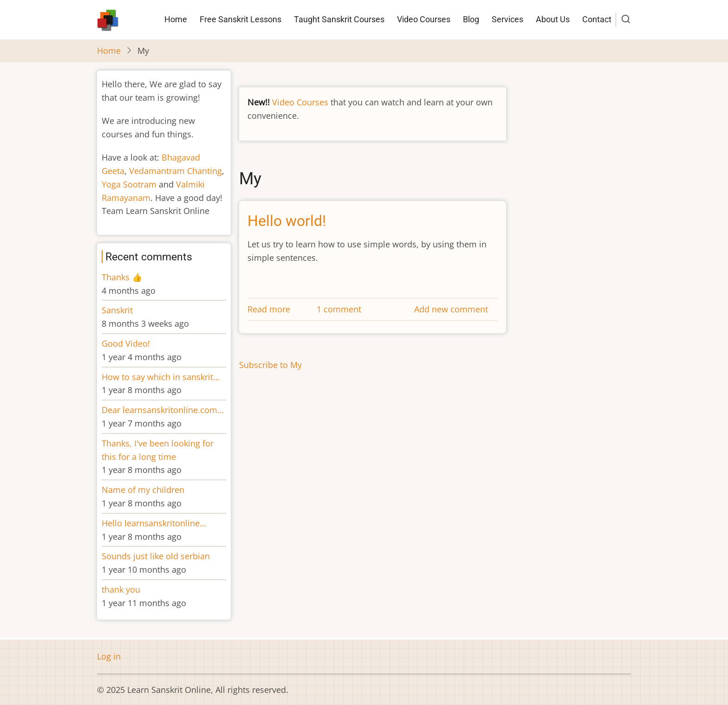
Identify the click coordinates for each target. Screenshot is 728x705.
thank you (121, 589)
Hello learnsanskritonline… (154, 523)
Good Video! (126, 343)
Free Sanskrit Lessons (240, 19)
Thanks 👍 (123, 277)
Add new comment (451, 309)
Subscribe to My (270, 365)
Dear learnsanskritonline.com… (163, 410)
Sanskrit (117, 310)
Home (176, 19)
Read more (269, 309)
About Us (553, 19)
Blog (471, 19)
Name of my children (143, 490)
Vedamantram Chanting (175, 171)
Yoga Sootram (129, 184)
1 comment (339, 309)
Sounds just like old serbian (156, 556)
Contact (597, 19)
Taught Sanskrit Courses (339, 19)
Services (507, 19)
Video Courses (424, 19)
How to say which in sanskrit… (161, 377)
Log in (109, 656)
